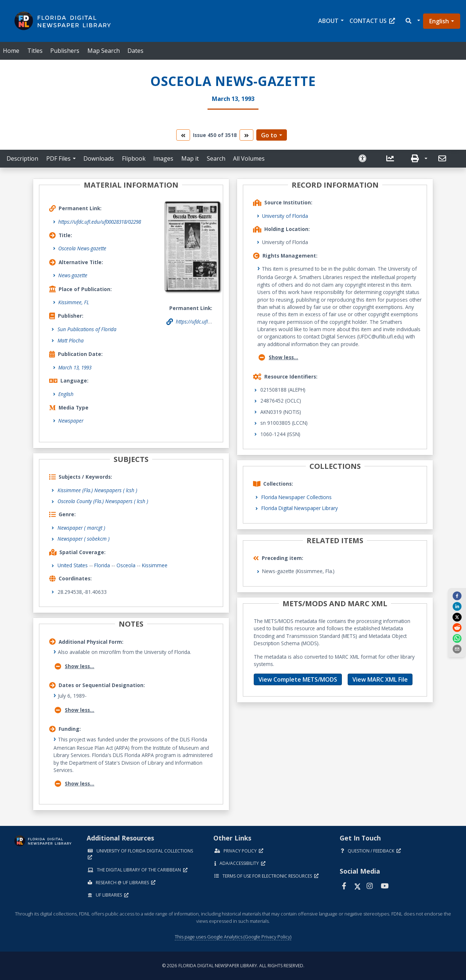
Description (22, 158)
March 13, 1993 (75, 367)
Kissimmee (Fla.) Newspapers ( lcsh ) (97, 490)
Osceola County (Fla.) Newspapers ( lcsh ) (103, 501)
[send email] (457, 649)
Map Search (104, 51)
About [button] (328, 21)
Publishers (65, 51)
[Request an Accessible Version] (366, 159)
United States (73, 565)
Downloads (99, 158)
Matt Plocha (71, 340)
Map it (190, 158)
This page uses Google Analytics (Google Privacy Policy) (233, 937)
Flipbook (134, 158)
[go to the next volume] (246, 135)
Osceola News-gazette (82, 248)
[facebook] (457, 596)
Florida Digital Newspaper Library (300, 508)
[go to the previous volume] (183, 135)
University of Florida (285, 216)
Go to (269, 135)
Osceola (126, 565)
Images (163, 158)
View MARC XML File (380, 679)
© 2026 (233, 966)
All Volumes (249, 158)
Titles (35, 51)
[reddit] (457, 627)
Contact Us (372, 21)
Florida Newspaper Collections (297, 497)
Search (216, 158)
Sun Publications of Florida (87, 329)
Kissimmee (155, 565)
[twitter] (457, 617)
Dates (135, 51)
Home (11, 51)
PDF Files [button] (58, 158)
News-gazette (73, 275)
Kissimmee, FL (74, 302)
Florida (102, 565)
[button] (412, 21)
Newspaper (71, 421)
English (439, 21)
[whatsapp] (457, 638)
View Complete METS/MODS (298, 679)
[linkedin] (457, 606)
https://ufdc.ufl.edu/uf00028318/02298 (100, 222)
